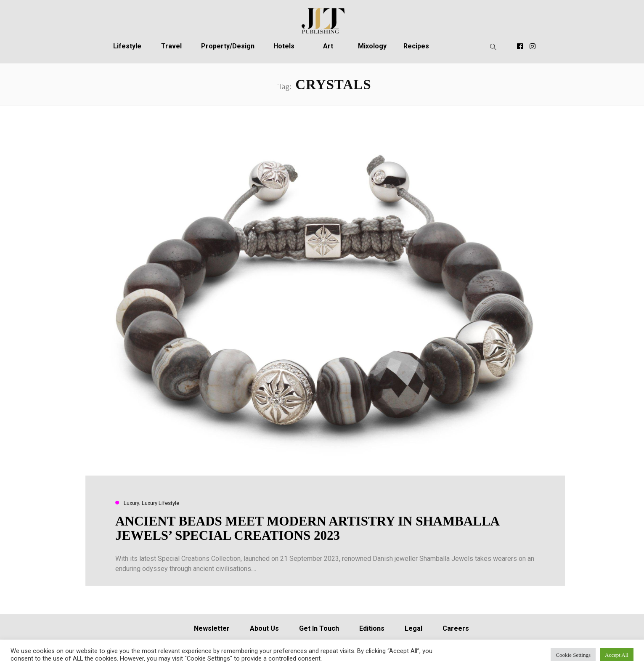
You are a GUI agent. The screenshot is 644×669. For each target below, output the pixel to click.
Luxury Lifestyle (160, 503)
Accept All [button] (617, 654)
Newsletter (212, 628)
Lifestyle (127, 46)
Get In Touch (319, 628)
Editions (372, 628)
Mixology (372, 46)
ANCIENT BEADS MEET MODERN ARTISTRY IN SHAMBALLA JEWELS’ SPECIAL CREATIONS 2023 (307, 528)
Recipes (416, 46)
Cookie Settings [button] (573, 654)
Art (328, 46)
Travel (171, 46)
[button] (491, 46)
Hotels (284, 46)
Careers (456, 628)
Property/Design (228, 46)
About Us (264, 628)
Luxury (131, 503)
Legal (413, 628)
